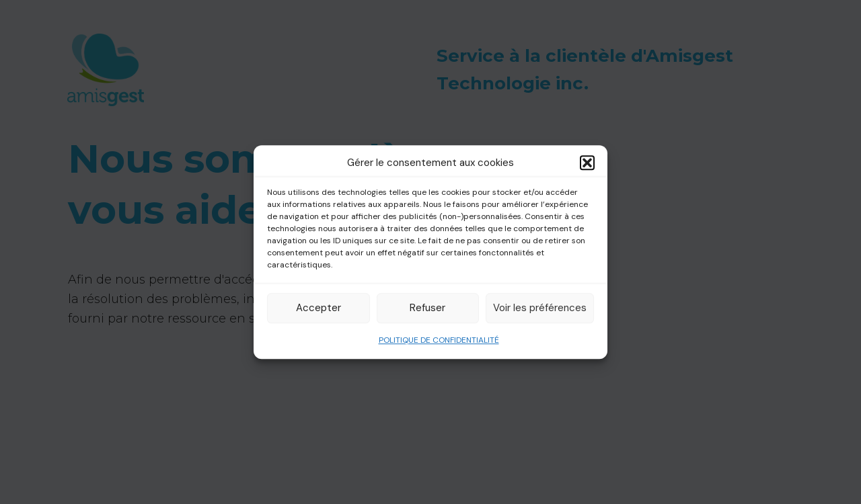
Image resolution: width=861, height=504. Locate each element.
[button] (587, 163)
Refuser (427, 308)
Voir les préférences (540, 308)
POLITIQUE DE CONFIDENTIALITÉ (439, 340)
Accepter (319, 308)
